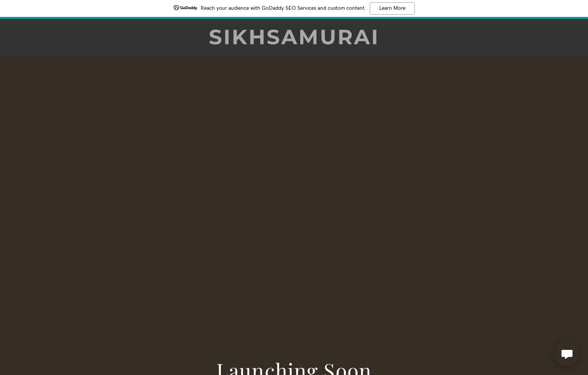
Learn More (392, 8)
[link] (294, 41)
